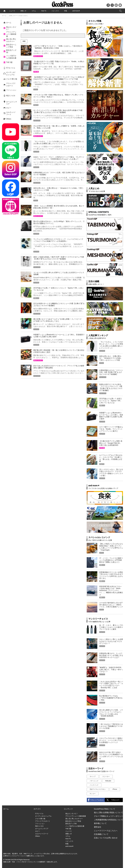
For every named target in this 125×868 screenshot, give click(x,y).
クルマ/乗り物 (12, 79)
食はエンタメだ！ (11, 28)
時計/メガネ (11, 96)
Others (9, 119)
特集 (66, 11)
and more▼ (76, 11)
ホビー (9, 108)
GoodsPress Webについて (105, 809)
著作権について (100, 823)
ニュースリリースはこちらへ (106, 831)
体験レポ (23, 11)
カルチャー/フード (11, 113)
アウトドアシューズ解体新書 (11, 34)
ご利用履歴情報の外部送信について (108, 820)
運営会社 (98, 827)
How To (44, 11)
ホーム (4, 16)
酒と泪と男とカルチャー (11, 40)
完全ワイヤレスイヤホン (98, 789)
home (4, 11)
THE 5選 (9, 62)
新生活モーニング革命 (11, 46)
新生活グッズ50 (11, 51)
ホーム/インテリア (12, 103)
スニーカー (106, 776)
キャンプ (93, 776)
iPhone (115, 789)
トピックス (55, 11)
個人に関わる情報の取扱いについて (108, 813)
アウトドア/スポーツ (11, 85)
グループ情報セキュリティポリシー (108, 816)
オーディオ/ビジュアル (11, 73)
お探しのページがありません (18, 16)
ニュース (12, 11)
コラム (34, 11)
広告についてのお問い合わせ (106, 838)
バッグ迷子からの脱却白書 (11, 57)
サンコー (93, 794)
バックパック (94, 785)
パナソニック (94, 781)
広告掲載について (101, 834)
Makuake (108, 781)
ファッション (11, 90)
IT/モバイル (11, 68)
